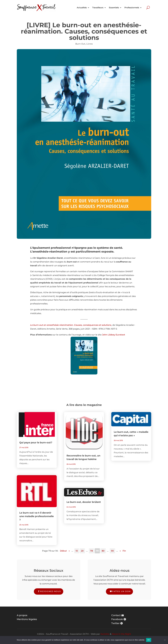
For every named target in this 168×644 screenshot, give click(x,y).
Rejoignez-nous (51, 591)
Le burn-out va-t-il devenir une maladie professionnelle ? (36, 516)
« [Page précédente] (69, 551)
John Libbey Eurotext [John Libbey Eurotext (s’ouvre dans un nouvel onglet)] (113, 335)
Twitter (115, 623)
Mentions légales (27, 619)
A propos (22, 615)
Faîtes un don (121, 591)
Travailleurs (98, 8)
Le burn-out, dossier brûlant (84, 502)
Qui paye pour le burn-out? (36, 443)
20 (82, 551)
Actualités (82, 8)
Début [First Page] (63, 551)
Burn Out (80, 44)
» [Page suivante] (120, 551)
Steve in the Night (121, 634)
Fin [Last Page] (124, 551)
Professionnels (132, 8)
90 (112, 551)
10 (77, 551)
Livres (90, 44)
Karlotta (105, 634)
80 (103, 551)
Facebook (117, 619)
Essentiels (114, 8)
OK (149, 640)
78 (91, 551)
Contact (116, 615)
